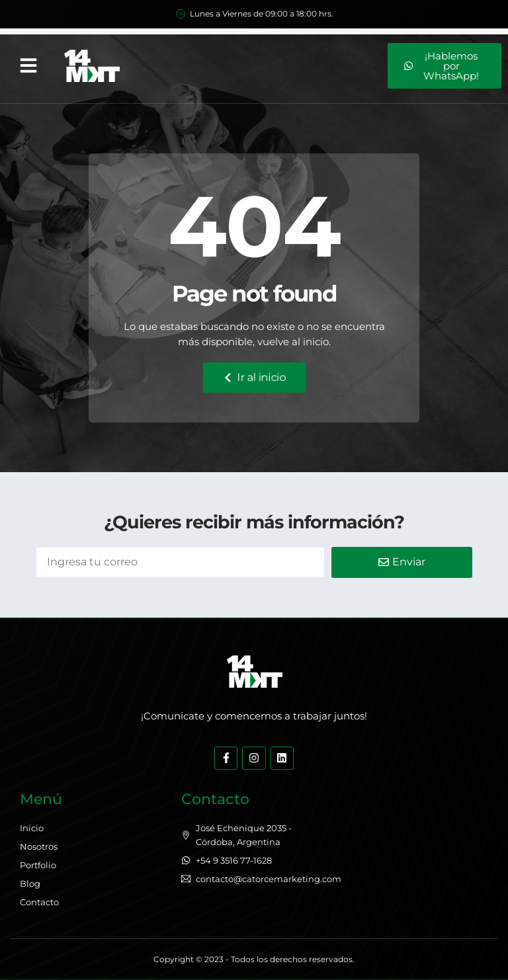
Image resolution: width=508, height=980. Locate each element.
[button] (28, 65)
